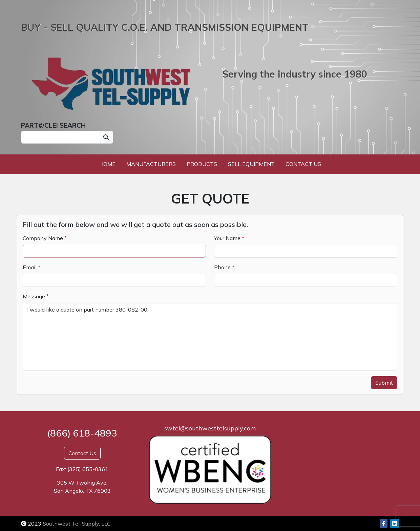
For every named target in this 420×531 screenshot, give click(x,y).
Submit (384, 383)
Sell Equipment (251, 164)
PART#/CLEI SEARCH (53, 125)
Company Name (43, 238)
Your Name (227, 238)
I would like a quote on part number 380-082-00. (210, 337)
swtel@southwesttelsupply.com (210, 428)
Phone (222, 267)
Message (34, 296)
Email (30, 267)
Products (202, 164)
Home (107, 164)
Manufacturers (151, 164)
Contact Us (303, 164)
